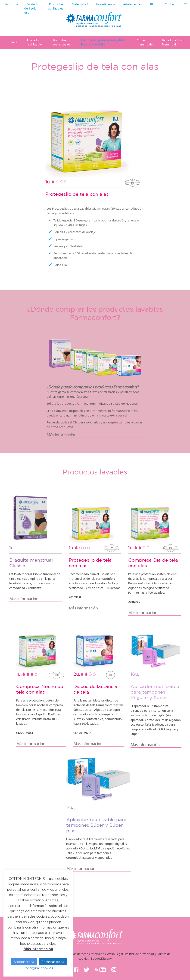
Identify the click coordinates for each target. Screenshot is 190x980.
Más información (38, 949)
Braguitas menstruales (62, 43)
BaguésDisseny (101, 959)
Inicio (15, 43)
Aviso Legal (115, 954)
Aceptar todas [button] (24, 962)
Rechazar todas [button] (53, 962)
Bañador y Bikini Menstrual (173, 43)
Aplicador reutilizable (34, 43)
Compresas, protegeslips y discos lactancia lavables (104, 43)
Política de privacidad (140, 954)
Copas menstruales (145, 43)
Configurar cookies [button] (38, 968)
